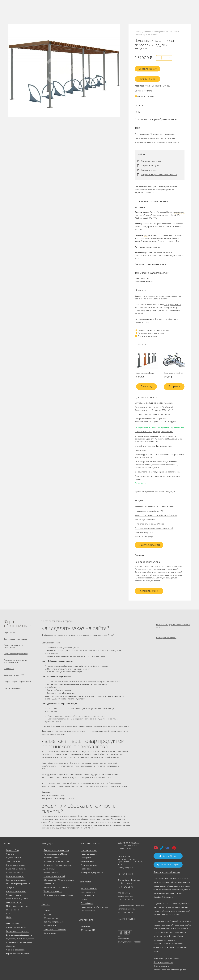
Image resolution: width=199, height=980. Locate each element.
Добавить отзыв (149, 589)
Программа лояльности (163, 961)
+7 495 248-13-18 (65, 9)
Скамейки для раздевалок (17, 949)
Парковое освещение (15, 871)
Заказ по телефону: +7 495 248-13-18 (152, 328)
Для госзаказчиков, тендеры (16, 637)
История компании (89, 849)
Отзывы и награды (89, 864)
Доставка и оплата (143, 88)
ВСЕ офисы (77, 14)
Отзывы (167, 83)
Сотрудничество (86, 919)
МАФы (9, 916)
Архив (9, 912)
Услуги (47, 12)
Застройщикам (87, 902)
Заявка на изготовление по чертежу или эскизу (15, 661)
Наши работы (31, 12)
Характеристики (142, 83)
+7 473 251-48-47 (91, 9)
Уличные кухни (12, 909)
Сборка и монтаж (51, 917)
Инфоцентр (30, 15)
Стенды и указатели (15, 894)
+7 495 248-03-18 (126, 873)
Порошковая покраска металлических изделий (154, 526)
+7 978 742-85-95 (91, 12)
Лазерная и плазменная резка (56, 849)
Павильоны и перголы (15, 875)
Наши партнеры (88, 860)
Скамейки (10, 853)
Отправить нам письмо (146, 334)
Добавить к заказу (149, 67)
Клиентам (46, 903)
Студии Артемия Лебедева (130, 941)
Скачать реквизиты (149, 543)
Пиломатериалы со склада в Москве (149, 522)
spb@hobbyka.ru (125, 882)
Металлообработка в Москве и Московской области (156, 513)
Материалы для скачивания (55, 928)
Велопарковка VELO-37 (174, 371)
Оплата (47, 910)
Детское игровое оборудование (19, 934)
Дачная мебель (12, 849)
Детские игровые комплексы (18, 930)
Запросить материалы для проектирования (159, 172)
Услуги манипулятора (144, 535)
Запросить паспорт (149, 168)
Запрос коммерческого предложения (13, 645)
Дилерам (40, 12)
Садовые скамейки (14, 857)
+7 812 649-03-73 (65, 12)
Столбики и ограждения (16, 890)
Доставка (47, 913)
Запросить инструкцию (151, 163)
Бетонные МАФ (12, 923)
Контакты (39, 15)
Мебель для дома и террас (17, 905)
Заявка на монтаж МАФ (14, 676)
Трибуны (10, 886)
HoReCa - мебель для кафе (17, 898)
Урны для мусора (13, 860)
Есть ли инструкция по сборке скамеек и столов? (173, 624)
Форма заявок (10, 630)
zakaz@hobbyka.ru (66, 14)
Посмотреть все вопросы (166, 637)
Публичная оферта (161, 965)
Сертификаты (87, 857)
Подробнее (141, 481)
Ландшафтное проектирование (56, 886)
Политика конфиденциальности (167, 957)
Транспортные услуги (144, 530)
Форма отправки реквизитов (16, 653)
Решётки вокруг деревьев (16, 879)
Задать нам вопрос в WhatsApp (149, 331)
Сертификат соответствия (152, 159)
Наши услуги (47, 843)
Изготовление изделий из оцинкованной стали (155, 505)
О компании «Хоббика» (89, 843)
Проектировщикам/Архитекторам (95, 906)
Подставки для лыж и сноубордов (20, 938)
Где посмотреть (50, 924)
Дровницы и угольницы (16, 926)
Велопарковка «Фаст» (145, 371)
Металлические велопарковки (162, 132)
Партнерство (84, 881)
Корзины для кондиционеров (18, 952)
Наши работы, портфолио (92, 871)
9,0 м (138, 110)
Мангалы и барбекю (15, 901)
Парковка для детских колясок (167, 140)
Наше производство (40, 9)
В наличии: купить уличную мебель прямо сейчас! (99, 3)
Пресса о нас (86, 868)
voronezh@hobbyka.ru (127, 908)
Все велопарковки (142, 132)
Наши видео (86, 925)
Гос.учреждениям (88, 891)
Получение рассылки (13, 690)
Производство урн (88, 910)
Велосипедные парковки (16, 868)
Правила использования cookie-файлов (170, 969)
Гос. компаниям (87, 895)
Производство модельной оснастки (58, 860)
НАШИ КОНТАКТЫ (126, 918)
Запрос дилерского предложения (18, 683)
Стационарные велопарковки (147, 136)
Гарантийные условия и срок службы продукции (155, 490)
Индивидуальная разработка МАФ (149, 509)
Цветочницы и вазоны (15, 864)
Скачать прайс (50, 932)
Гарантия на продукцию (54, 921)
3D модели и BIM (88, 929)
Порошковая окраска (52, 871)
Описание (156, 83)
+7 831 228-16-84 (91, 14)
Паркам (84, 898)
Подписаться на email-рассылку (167, 871)
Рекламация (9, 669)
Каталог (29, 9)
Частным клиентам (89, 887)
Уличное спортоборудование (18, 883)
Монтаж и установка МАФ (146, 517)
